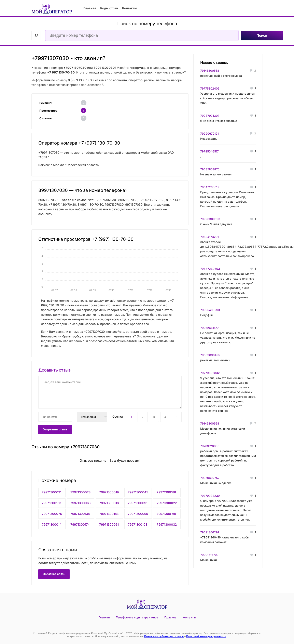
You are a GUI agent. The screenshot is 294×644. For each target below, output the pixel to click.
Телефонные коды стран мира (137, 617)
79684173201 (209, 237)
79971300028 (80, 492)
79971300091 (138, 503)
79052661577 (209, 328)
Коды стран (109, 8)
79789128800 (210, 446)
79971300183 (109, 514)
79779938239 (210, 496)
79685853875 (210, 169)
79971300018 (109, 503)
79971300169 (166, 514)
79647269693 (210, 269)
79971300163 (51, 503)
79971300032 (167, 525)
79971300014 (52, 525)
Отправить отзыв (55, 429)
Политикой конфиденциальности (206, 636)
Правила (170, 617)
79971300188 (166, 492)
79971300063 (80, 503)
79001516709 (209, 555)
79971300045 (138, 492)
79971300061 (109, 525)
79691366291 (210, 532)
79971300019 (109, 492)
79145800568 (210, 71)
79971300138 (80, 514)
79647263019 (210, 187)
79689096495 (210, 355)
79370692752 (210, 478)
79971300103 (138, 525)
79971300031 (52, 492)
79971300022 (167, 503)
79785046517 (209, 151)
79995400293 (210, 310)
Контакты (129, 8)
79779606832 (210, 373)
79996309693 (210, 219)
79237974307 (210, 116)
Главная (90, 8)
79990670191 (209, 133)
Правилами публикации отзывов (164, 636)
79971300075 (52, 514)
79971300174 (80, 525)
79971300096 (138, 514)
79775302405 (210, 88)
